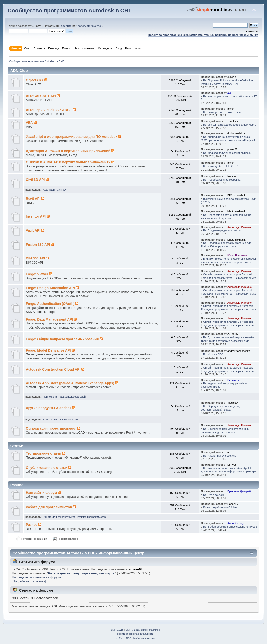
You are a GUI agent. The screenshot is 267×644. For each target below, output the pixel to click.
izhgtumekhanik (237, 211)
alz (229, 452)
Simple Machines (150, 630)
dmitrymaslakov (237, 133)
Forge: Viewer (37, 274)
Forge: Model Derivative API (48, 350)
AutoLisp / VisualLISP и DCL (49, 110)
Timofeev (233, 121)
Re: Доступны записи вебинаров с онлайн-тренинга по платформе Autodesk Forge (228, 339)
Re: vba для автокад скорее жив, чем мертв (230, 125)
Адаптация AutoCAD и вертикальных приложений (68, 151)
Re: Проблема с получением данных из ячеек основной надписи (226, 217)
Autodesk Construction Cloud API (53, 370)
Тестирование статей (44, 454)
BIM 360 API (35, 258)
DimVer (232, 465)
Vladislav (233, 403)
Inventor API (36, 216)
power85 (232, 149)
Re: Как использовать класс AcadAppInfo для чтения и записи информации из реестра (228, 470)
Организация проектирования (51, 429)
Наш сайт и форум (41, 493)
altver (231, 109)
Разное (32, 525)
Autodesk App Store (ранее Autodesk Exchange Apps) (70, 383)
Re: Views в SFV (213, 354)
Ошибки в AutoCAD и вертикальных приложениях (68, 162)
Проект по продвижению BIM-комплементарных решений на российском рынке (203, 35)
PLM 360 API (51, 419)
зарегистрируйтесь (90, 26)
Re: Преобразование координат (222, 180)
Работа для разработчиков (59, 517)
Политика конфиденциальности (135, 634)
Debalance (234, 380)
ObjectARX (35, 80)
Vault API (33, 231)
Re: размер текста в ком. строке (222, 112)
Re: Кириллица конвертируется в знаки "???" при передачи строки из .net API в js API (228, 139)
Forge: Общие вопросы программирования (62, 339)
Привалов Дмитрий (239, 491)
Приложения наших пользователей (64, 397)
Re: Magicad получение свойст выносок (227, 153)
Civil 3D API (35, 180)
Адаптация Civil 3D (54, 190)
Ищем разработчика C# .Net (220, 507)
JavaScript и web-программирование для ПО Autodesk (72, 137)
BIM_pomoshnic (237, 195)
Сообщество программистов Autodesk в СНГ (70, 11)
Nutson (232, 176)
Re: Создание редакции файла (222, 230)
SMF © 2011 (133, 630)
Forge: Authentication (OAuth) (50, 304)
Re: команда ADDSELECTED (221, 166)
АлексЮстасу (236, 523)
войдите (66, 26)
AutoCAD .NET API (41, 96)
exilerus (232, 77)
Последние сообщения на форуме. (37, 577)
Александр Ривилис (239, 227)
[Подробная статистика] (29, 581)
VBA (29, 123)
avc (229, 93)
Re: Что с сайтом (213, 495)
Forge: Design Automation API (50, 288)
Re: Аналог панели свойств (220, 456)
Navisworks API (69, 419)
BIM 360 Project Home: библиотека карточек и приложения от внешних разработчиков (229, 260)
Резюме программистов (91, 517)
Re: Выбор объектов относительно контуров (230, 527)
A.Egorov (233, 334)
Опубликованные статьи (47, 468)
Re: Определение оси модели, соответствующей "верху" (220, 408)
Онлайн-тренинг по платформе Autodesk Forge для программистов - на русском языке (228, 276)
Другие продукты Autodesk (49, 408)
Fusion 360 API (38, 245)
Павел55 (233, 504)
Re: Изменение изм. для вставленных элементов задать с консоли (225, 431)
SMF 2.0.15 (117, 630)
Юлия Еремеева (237, 255)
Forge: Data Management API (49, 319)
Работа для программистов (49, 507)
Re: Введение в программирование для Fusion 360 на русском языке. (226, 245)
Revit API (33, 199)
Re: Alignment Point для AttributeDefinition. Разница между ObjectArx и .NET (227, 82)
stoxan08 (136, 569)
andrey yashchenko (239, 351)
